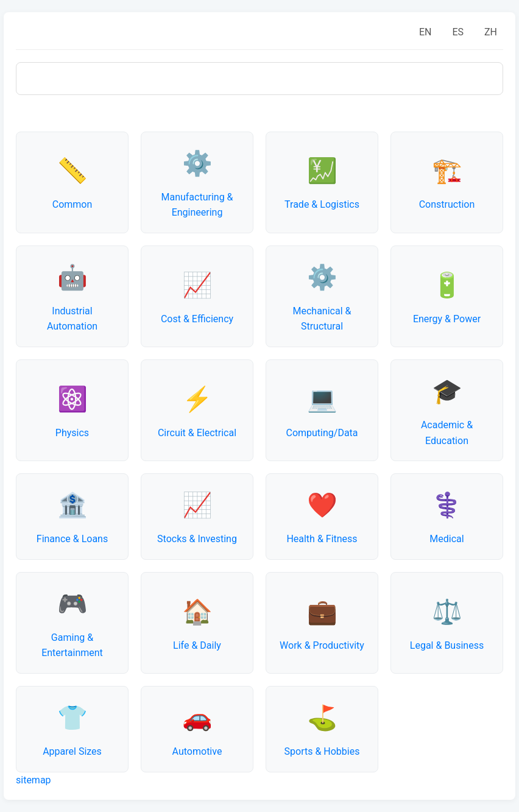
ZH (491, 32)
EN (425, 32)
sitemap (34, 780)
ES (458, 32)
